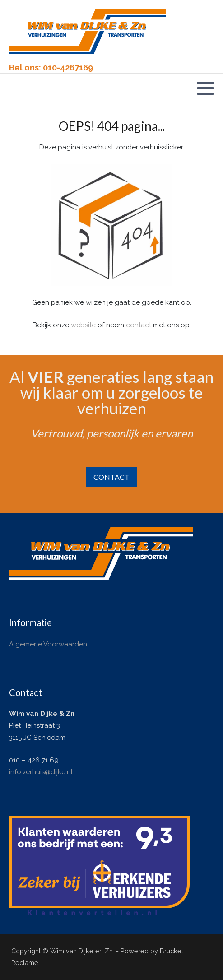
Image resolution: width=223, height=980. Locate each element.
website (83, 325)
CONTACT (111, 477)
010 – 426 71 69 (34, 760)
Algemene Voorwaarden (48, 644)
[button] (205, 88)
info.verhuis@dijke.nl (41, 772)
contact (139, 325)
